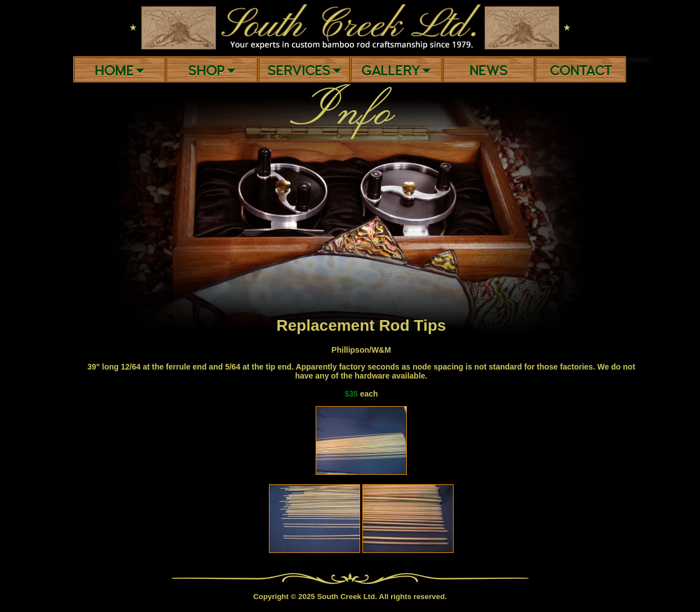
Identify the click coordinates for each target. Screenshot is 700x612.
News (488, 71)
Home (119, 71)
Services (304, 71)
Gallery (396, 71)
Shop (212, 71)
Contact (581, 71)
